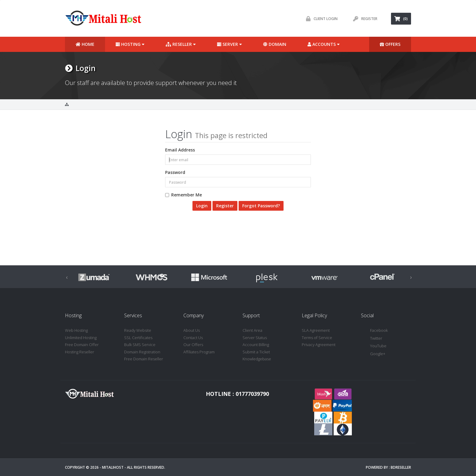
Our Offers (193, 345)
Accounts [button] (324, 44)
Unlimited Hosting (81, 338)
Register (364, 19)
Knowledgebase (257, 359)
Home (85, 44)
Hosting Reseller (80, 352)
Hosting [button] (130, 44)
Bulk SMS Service (140, 345)
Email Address (180, 150)
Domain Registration (142, 352)
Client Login (320, 19)
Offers (390, 44)
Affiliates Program (199, 352)
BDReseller (401, 467)
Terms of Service (317, 338)
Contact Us (193, 338)
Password (175, 172)
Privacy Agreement (319, 345)
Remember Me (184, 195)
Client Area (252, 330)
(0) (401, 19)
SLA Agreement (316, 330)
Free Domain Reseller (144, 359)
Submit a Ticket (256, 352)
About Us (192, 330)
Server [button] (229, 44)
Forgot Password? (261, 206)
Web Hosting (76, 330)
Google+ (373, 354)
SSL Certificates (138, 338)
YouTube (374, 346)
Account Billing (256, 345)
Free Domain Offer (82, 345)
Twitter (372, 339)
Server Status (255, 338)
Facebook (374, 331)
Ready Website (138, 330)
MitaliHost (113, 467)
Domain (275, 44)
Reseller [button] (181, 44)
